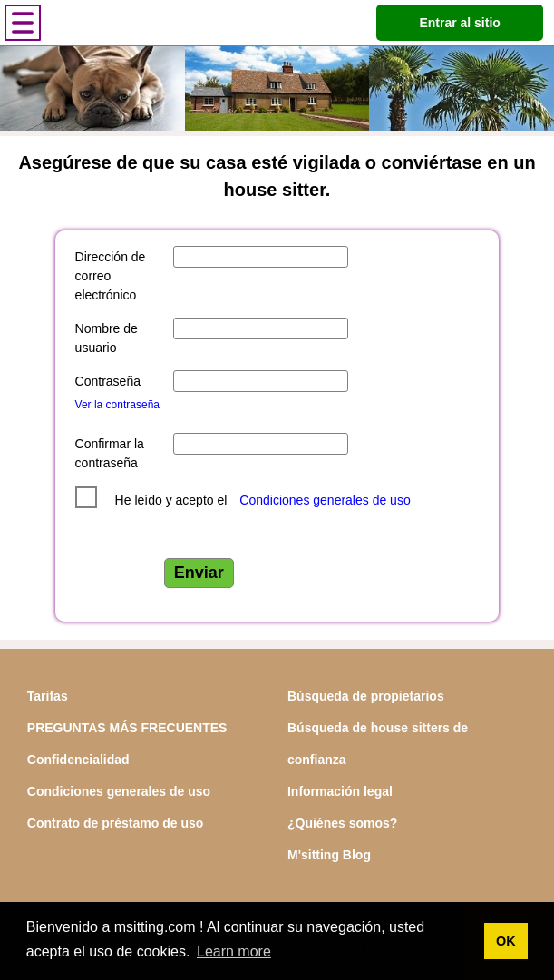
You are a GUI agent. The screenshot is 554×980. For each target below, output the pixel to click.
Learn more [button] (234, 951)
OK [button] (506, 941)
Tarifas (48, 696)
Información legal (340, 791)
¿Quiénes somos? (342, 823)
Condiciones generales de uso (325, 500)
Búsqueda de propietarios (366, 696)
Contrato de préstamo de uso (115, 823)
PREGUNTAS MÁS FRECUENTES (127, 728)
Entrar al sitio (459, 23)
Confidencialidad (78, 759)
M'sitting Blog (329, 855)
